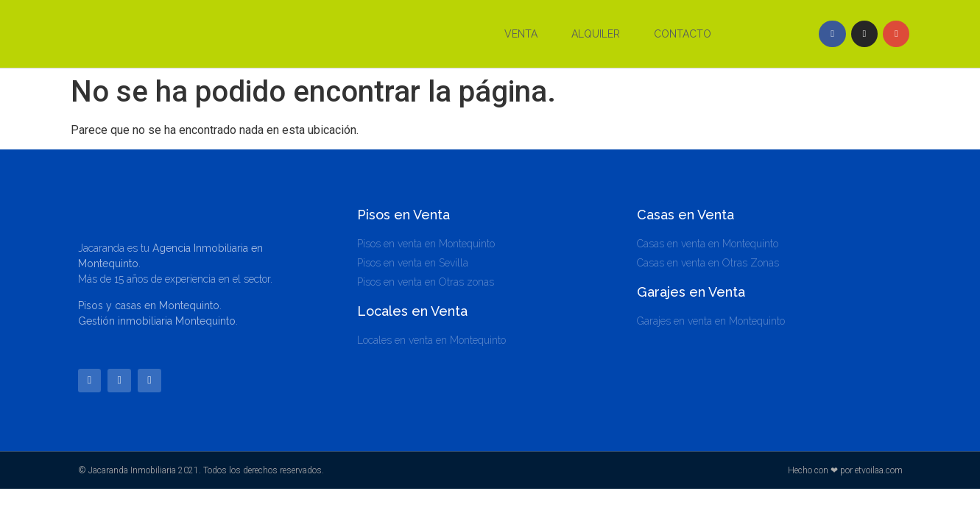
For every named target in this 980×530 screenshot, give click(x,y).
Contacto (683, 34)
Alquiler (596, 34)
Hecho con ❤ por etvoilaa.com (845, 471)
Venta (521, 34)
